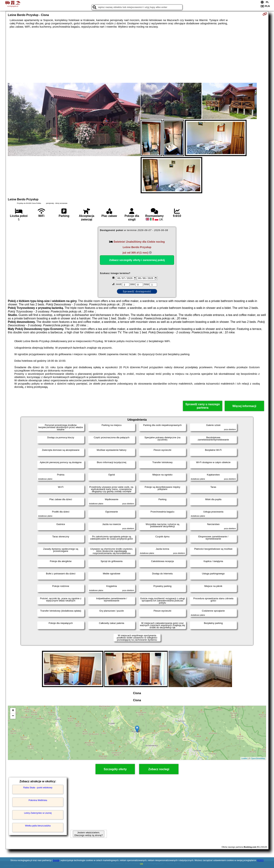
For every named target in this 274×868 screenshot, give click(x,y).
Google (56, 860)
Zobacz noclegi (159, 769)
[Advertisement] (137, 56)
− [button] (13, 716)
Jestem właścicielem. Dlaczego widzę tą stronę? (88, 834)
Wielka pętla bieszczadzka (38, 826)
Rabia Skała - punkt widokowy (38, 788)
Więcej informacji (244, 406)
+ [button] (13, 711)
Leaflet (244, 758)
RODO (260, 860)
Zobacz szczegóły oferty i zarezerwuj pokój (137, 260)
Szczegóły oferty (115, 769)
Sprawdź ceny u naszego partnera (203, 406)
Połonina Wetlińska (38, 800)
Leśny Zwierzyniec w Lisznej (38, 813)
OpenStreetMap (258, 758)
